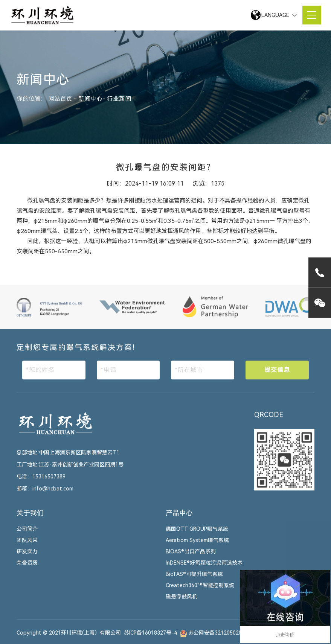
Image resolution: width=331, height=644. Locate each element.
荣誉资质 (27, 568)
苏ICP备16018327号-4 (150, 638)
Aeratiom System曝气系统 (197, 545)
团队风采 (27, 545)
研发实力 (27, 556)
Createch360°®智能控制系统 (200, 590)
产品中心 (179, 517)
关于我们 (30, 517)
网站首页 (61, 99)
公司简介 (27, 534)
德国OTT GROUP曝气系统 (197, 534)
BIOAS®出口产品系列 (191, 556)
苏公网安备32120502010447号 (225, 638)
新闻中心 (90, 99)
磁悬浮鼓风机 (182, 601)
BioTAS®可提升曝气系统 (194, 579)
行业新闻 (119, 99)
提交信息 (277, 374)
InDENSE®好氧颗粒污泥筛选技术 (204, 568)
